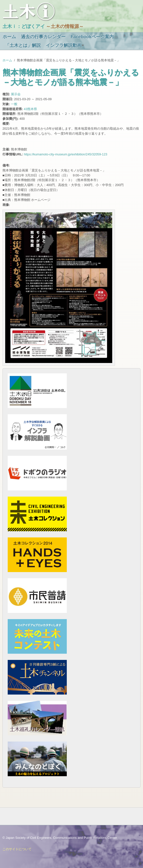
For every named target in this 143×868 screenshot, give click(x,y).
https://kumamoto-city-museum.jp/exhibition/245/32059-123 (66, 154)
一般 (14, 104)
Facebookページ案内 (92, 37)
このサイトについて (17, 849)
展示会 (16, 94)
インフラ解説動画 (64, 45)
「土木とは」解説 (23, 45)
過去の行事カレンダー (43, 37)
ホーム (9, 37)
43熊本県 (30, 109)
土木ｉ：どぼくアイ (24, 26)
